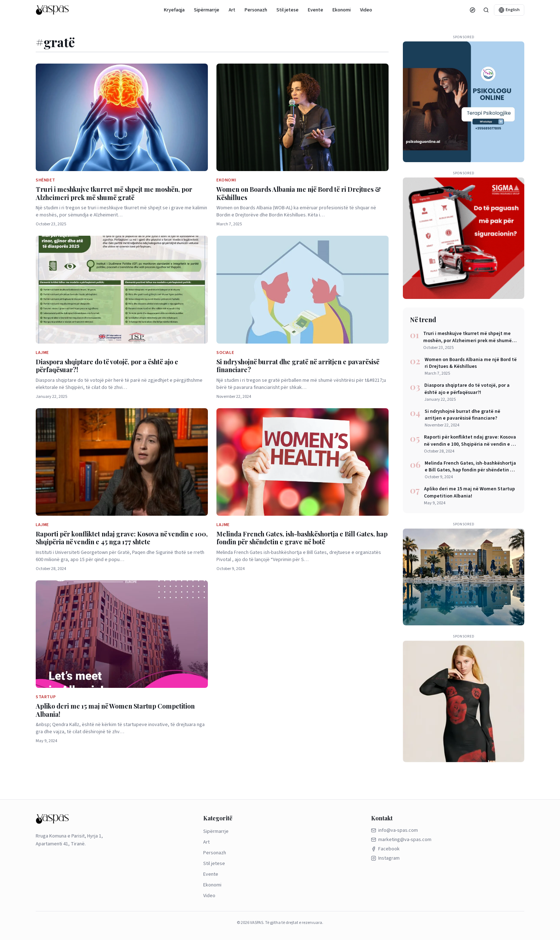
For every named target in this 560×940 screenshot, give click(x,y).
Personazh (256, 10)
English (509, 10)
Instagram (385, 858)
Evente (316, 10)
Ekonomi (342, 10)
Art (232, 10)
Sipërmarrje (207, 10)
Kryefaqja (174, 10)
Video (366, 10)
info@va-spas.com (394, 830)
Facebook (385, 849)
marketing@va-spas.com (401, 840)
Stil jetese (287, 10)
